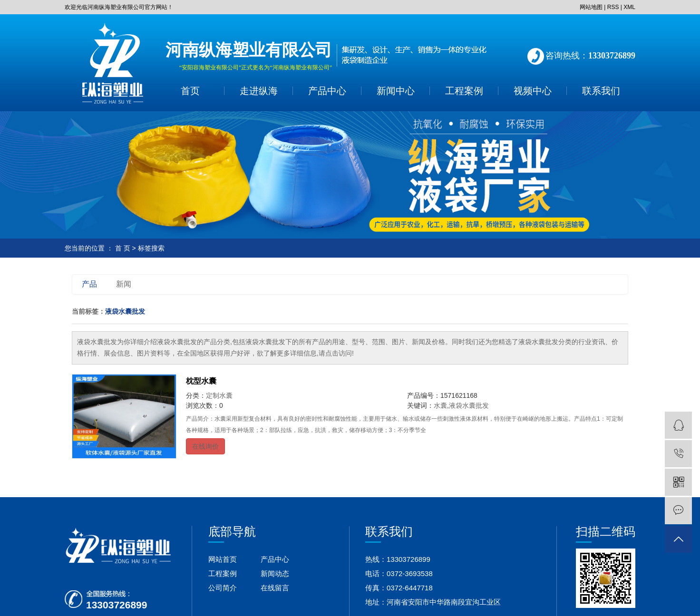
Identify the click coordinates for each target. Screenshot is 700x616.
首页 (190, 91)
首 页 (123, 248)
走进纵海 (259, 91)
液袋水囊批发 (469, 405)
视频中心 (533, 91)
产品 (89, 284)
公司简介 (223, 588)
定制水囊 (219, 395)
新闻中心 (396, 91)
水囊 (440, 405)
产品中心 (327, 91)
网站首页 (223, 559)
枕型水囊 (201, 381)
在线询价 (205, 446)
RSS (613, 7)
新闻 (124, 284)
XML (629, 7)
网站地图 (591, 7)
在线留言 (275, 588)
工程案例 (464, 91)
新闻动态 (275, 573)
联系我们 (601, 91)
